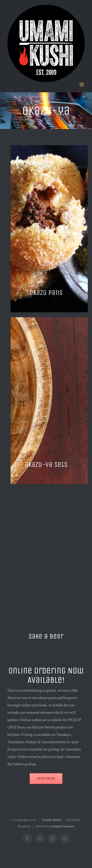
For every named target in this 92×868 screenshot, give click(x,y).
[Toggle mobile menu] (82, 85)
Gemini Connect (63, 827)
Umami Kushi (52, 820)
